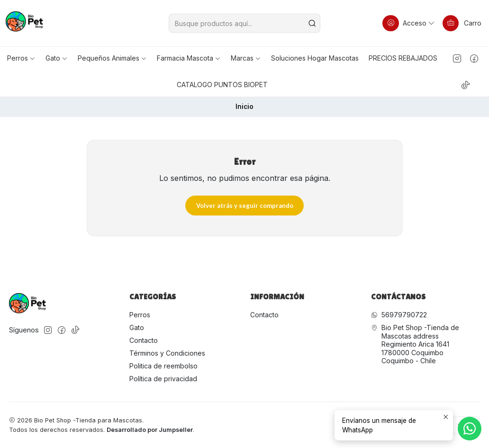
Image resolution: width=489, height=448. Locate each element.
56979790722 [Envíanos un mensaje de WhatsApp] (399, 315)
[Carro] (462, 23)
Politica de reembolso (163, 366)
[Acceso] (409, 23)
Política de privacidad (163, 379)
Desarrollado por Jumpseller (150, 429)
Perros (140, 315)
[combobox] (244, 23)
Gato (137, 327)
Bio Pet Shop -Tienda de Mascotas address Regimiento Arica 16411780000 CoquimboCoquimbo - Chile (415, 344)
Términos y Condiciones (167, 353)
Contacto (144, 340)
